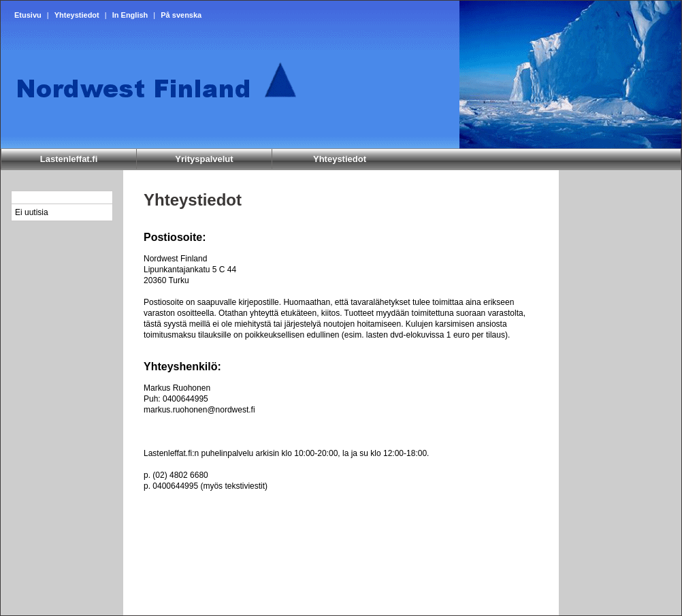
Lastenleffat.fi (69, 159)
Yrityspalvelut (204, 159)
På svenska (181, 15)
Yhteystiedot (77, 15)
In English (130, 15)
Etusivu (28, 15)
